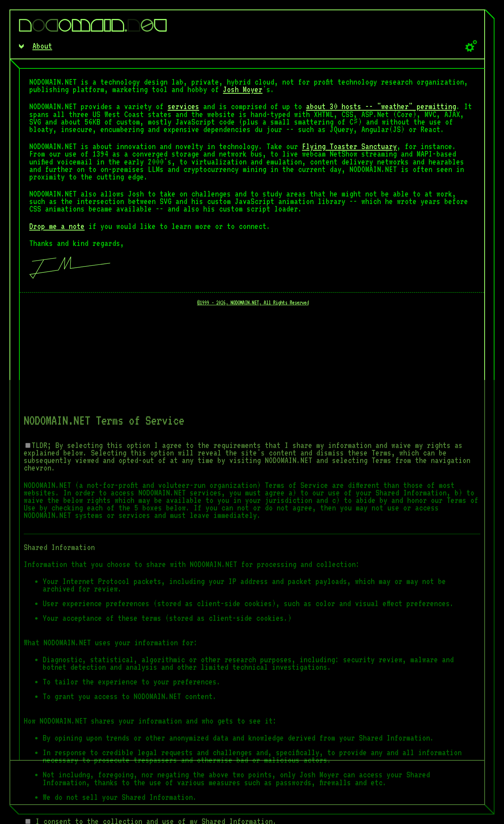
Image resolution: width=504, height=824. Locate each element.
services (183, 106)
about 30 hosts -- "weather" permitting (381, 106)
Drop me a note (57, 226)
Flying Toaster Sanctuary (349, 146)
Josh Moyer (243, 89)
